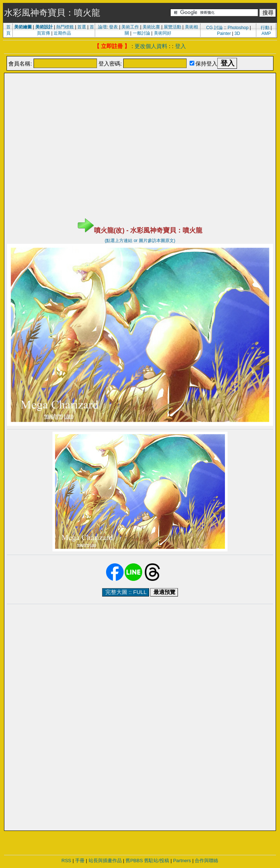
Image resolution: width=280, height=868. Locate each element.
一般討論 (141, 33)
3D (237, 33)
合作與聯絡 (207, 861)
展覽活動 (172, 27)
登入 (180, 46)
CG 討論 (214, 28)
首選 (82, 27)
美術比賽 (151, 27)
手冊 (80, 861)
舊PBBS (134, 861)
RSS (67, 861)
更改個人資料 (151, 46)
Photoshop (238, 28)
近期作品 (62, 33)
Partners (182, 861)
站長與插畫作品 (105, 861)
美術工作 (130, 27)
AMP (266, 33)
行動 (265, 28)
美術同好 (163, 33)
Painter (224, 33)
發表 (113, 27)
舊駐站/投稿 (157, 861)
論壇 (102, 27)
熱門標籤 (65, 27)
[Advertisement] (140, 92)
